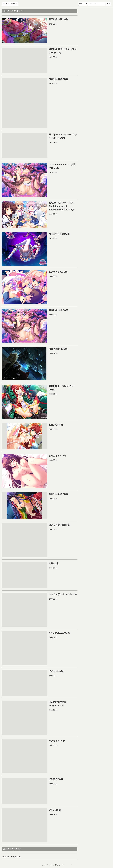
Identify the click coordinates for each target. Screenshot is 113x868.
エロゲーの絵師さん (10, 4)
